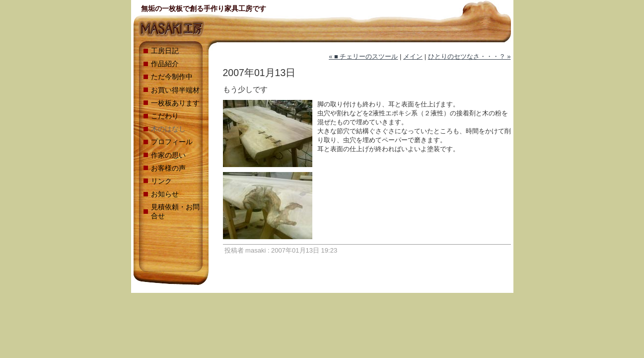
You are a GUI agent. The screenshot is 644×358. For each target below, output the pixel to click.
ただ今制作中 (172, 77)
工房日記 (165, 51)
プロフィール (172, 142)
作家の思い (168, 155)
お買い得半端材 (175, 90)
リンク (161, 181)
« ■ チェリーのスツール (363, 56)
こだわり (165, 116)
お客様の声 (168, 168)
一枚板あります (175, 103)
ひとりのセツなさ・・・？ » (469, 56)
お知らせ (165, 194)
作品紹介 (165, 64)
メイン (413, 56)
